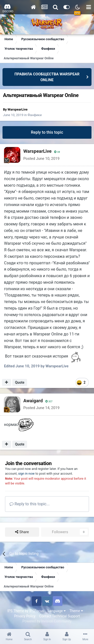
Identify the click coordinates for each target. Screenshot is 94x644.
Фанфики (35, 115)
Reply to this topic (47, 132)
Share (22, 532)
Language (57, 611)
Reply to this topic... (30, 504)
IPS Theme (16, 611)
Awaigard (33, 401)
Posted (41, 159)
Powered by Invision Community (47, 621)
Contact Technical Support (59, 616)
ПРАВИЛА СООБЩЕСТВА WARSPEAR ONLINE (47, 77)
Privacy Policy (25, 616)
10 (57, 152)
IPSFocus (37, 611)
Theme (76, 611)
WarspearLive (18, 109)
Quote (20, 382)
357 (49, 401)
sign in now (26, 474)
